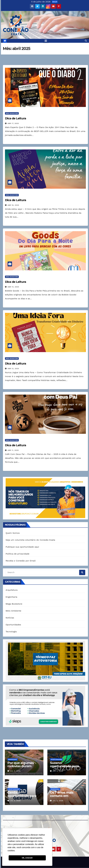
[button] (86, 41)
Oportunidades (13, 625)
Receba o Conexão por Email (21, 561)
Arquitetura (12, 590)
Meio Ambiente (13, 611)
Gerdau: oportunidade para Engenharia (22, 796)
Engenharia (11, 597)
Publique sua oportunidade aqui (22, 547)
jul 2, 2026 (15, 801)
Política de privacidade (17, 554)
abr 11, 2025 (13, 450)
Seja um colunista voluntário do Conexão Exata (30, 540)
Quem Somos (13, 533)
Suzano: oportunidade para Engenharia (64, 766)
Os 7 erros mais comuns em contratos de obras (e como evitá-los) (66, 797)
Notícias (10, 618)
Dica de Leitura (16, 118)
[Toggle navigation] (46, 41)
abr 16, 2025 (13, 205)
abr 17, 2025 (13, 123)
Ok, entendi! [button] (27, 858)
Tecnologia (11, 632)
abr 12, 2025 (13, 369)
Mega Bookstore (12, 113)
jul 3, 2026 (15, 771)
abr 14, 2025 (13, 287)
